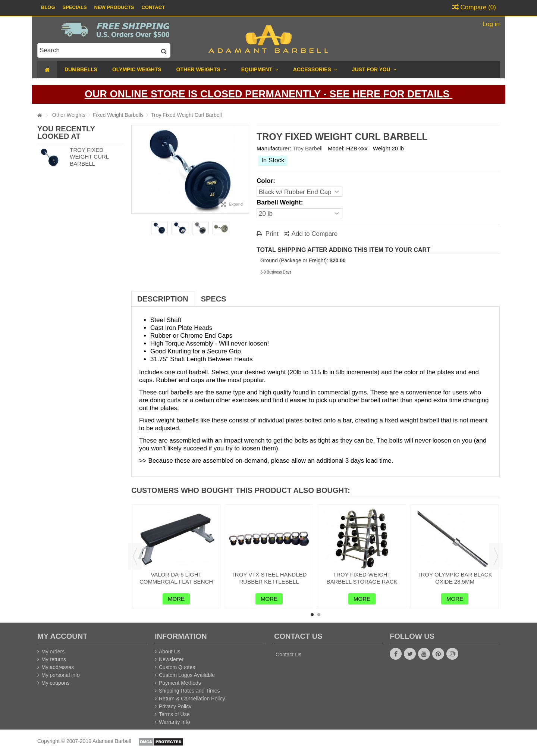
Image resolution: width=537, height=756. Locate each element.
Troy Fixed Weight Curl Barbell (89, 157)
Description (163, 299)
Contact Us (288, 655)
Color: (267, 181)
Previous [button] (135, 556)
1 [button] (312, 615)
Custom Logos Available (187, 675)
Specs (214, 299)
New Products (114, 7)
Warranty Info (175, 722)
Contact (153, 7)
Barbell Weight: (281, 202)
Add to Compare (314, 234)
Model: (336, 148)
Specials (75, 7)
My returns (54, 659)
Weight (381, 148)
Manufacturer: (274, 148)
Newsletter (171, 659)
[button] (374, 70)
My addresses (58, 667)
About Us (170, 652)
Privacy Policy (175, 706)
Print (271, 234)
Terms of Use (174, 714)
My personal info (61, 675)
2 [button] (319, 615)
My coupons (55, 683)
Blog (48, 7)
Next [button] (496, 556)
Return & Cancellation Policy (192, 699)
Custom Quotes (177, 667)
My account (62, 636)
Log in (490, 24)
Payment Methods (180, 683)
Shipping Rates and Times (189, 691)
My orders (53, 652)
